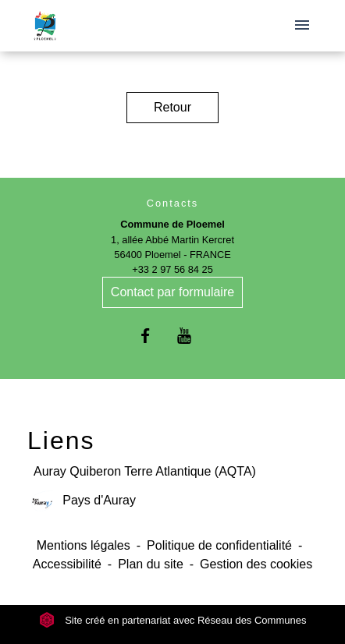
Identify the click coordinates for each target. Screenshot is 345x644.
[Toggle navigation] (302, 26)
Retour (172, 107)
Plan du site (151, 564)
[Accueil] (45, 26)
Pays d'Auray (82, 501)
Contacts (173, 203)
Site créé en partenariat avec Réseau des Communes (173, 620)
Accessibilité (67, 564)
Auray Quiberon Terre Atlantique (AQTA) (145, 471)
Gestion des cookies (256, 564)
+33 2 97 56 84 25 (172, 269)
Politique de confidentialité (219, 545)
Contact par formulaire (172, 292)
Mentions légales (84, 545)
